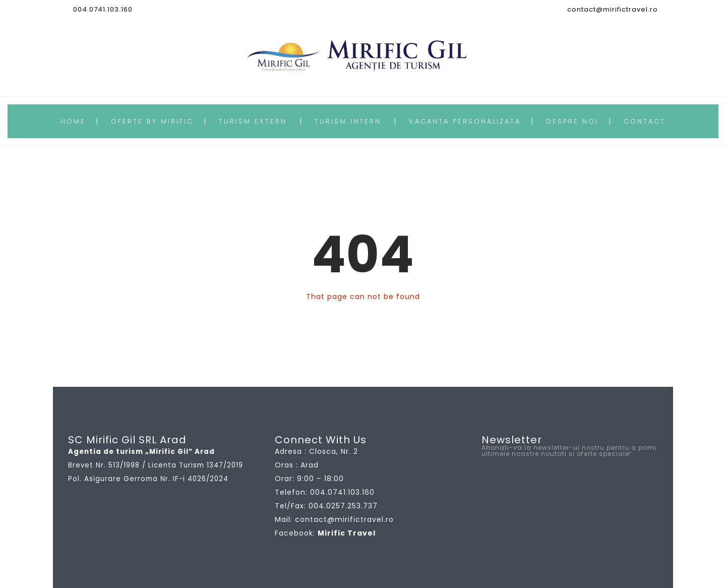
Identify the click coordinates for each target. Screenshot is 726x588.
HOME (73, 121)
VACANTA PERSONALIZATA (465, 121)
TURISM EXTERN (253, 121)
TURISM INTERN (348, 121)
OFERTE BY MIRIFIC (152, 121)
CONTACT (645, 121)
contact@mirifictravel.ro (613, 9)
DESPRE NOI (572, 121)
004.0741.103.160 (103, 9)
